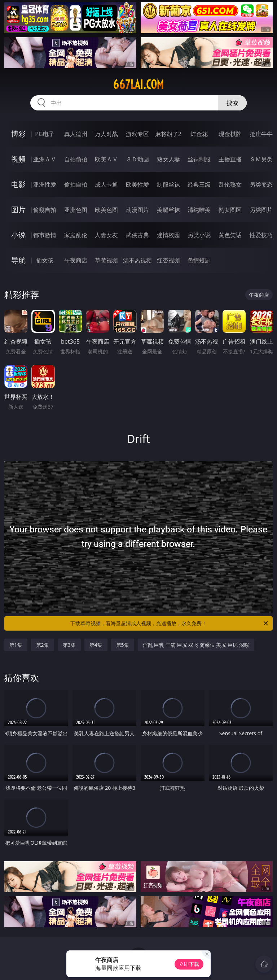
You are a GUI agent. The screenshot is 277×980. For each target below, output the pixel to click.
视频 (18, 159)
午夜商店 (76, 260)
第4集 (96, 645)
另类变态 (261, 184)
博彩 (18, 134)
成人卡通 (106, 184)
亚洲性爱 (45, 184)
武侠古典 (137, 235)
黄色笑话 (230, 235)
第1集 (16, 645)
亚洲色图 (76, 210)
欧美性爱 (137, 184)
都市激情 (45, 235)
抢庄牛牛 (261, 134)
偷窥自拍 (45, 210)
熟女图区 (230, 210)
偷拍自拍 (76, 184)
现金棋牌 (230, 134)
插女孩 (45, 260)
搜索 (232, 103)
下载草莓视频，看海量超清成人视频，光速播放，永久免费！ (170, 623)
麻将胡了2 (168, 134)
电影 (18, 184)
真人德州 (76, 134)
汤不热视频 (137, 260)
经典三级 (199, 184)
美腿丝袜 (168, 210)
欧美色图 (106, 210)
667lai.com (138, 84)
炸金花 (199, 134)
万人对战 (106, 134)
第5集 (123, 645)
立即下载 (189, 964)
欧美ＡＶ (106, 159)
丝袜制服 (199, 159)
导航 (18, 260)
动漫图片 (137, 210)
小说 (18, 235)
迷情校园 (168, 235)
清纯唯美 (199, 210)
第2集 (43, 645)
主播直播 (230, 159)
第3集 (69, 645)
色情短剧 (199, 260)
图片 (18, 210)
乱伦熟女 (230, 184)
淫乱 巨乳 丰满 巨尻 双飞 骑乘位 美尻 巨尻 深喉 (196, 645)
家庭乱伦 (76, 235)
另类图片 (261, 210)
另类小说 (199, 235)
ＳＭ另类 (261, 159)
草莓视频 (106, 260)
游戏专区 (137, 134)
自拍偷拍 (76, 159)
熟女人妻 (168, 159)
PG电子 (45, 134)
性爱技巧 (261, 235)
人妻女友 (106, 235)
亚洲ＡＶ (45, 159)
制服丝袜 (168, 184)
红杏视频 (168, 260)
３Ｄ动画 (137, 159)
